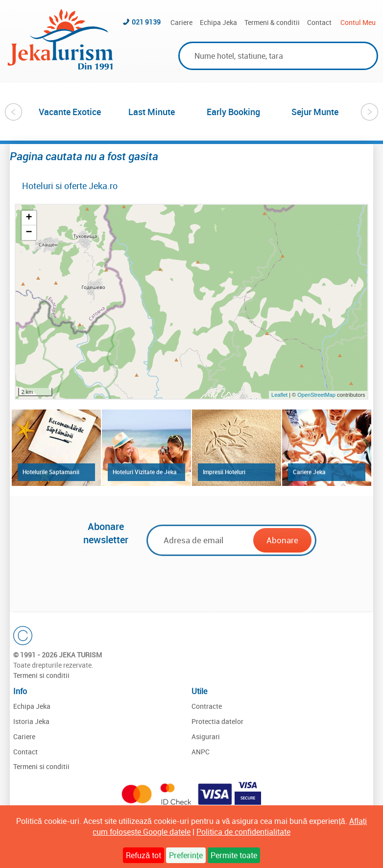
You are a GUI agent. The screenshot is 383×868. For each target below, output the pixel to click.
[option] (70, 112)
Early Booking (233, 112)
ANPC (201, 752)
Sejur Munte (315, 112)
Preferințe (186, 855)
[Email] (201, 540)
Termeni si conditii (41, 675)
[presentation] (198, 580)
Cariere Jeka (309, 472)
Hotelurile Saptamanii (51, 472)
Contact (319, 22)
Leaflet (279, 395)
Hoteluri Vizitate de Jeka (145, 472)
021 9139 (146, 22)
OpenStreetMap (317, 395)
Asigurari (206, 736)
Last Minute (152, 112)
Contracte (207, 706)
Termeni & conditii (272, 22)
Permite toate (234, 855)
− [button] (29, 233)
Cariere (181, 22)
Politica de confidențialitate (243, 832)
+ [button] (29, 218)
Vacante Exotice (70, 112)
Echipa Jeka (218, 22)
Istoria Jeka (31, 721)
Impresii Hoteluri (224, 472)
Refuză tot (144, 855)
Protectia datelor (217, 721)
